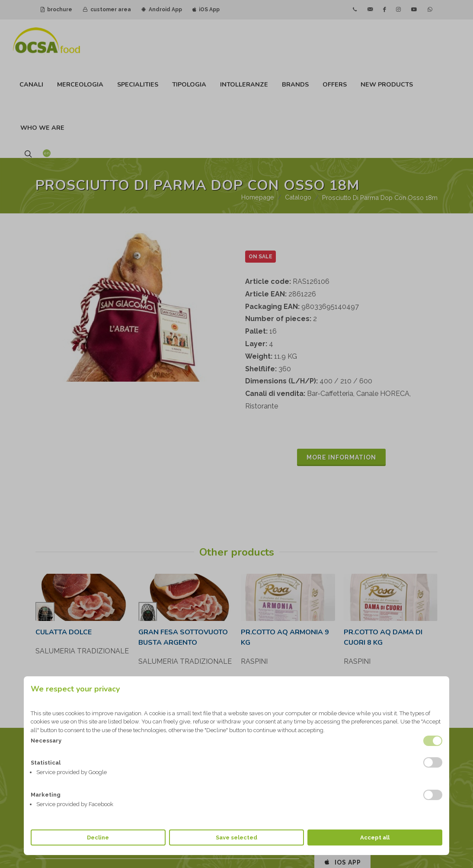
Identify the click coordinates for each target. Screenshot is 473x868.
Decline (98, 837)
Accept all (375, 837)
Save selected (236, 837)
